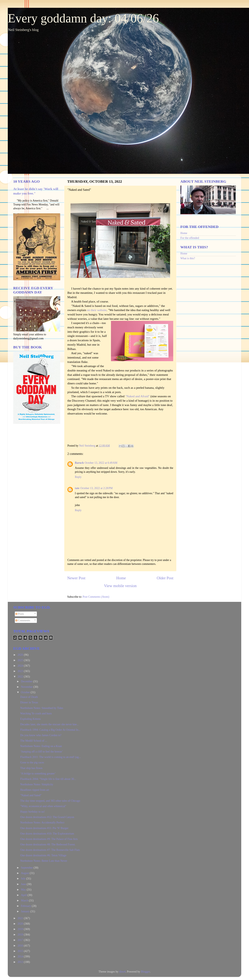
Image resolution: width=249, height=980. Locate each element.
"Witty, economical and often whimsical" (43, 806)
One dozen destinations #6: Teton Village (43, 855)
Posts (20, 614)
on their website (96, 310)
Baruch (79, 463)
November (27, 687)
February (26, 906)
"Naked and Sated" (31, 795)
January (26, 911)
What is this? (188, 258)
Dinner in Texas (29, 702)
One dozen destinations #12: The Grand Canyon (47, 817)
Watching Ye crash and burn (36, 713)
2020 (21, 924)
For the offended (190, 238)
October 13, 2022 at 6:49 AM (101, 463)
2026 (21, 655)
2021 (21, 918)
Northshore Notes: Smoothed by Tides (42, 708)
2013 (21, 962)
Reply (78, 477)
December (27, 681)
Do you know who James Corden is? (41, 735)
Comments (23, 620)
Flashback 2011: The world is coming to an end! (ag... (51, 757)
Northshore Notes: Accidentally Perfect (42, 823)
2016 (21, 946)
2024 (21, 666)
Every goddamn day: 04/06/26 (83, 18)
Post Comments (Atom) (96, 597)
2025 (21, 660)
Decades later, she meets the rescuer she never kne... (49, 724)
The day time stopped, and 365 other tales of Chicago (50, 801)
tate (77, 488)
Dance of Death (29, 697)
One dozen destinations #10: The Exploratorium (47, 834)
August (25, 873)
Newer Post (76, 578)
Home (121, 578)
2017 (21, 940)
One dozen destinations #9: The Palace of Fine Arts (49, 839)
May (24, 890)
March (25, 900)
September (27, 868)
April (24, 895)
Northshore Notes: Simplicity (37, 784)
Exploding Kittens (31, 719)
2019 (21, 929)
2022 (21, 677)
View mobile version (120, 586)
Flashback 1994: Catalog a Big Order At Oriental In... (50, 730)
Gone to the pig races (32, 762)
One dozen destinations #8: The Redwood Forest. (48, 844)
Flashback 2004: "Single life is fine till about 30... (48, 779)
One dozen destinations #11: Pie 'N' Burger (44, 828)
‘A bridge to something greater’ (38, 774)
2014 (21, 957)
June (24, 884)
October (26, 692)
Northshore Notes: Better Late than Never (44, 861)
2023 (21, 671)
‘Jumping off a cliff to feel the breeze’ (42, 752)
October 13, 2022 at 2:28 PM (96, 488)
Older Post (165, 578)
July (24, 879)
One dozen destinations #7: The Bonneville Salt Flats (50, 850)
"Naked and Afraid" (137, 396)
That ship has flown (31, 768)
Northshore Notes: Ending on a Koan (41, 746)
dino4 (122, 972)
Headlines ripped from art (35, 790)
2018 (21, 935)
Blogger (145, 972)
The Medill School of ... (34, 741)
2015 (21, 951)
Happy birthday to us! (32, 812)
